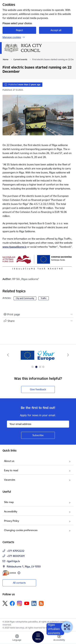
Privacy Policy (12, 521)
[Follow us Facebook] (12, 603)
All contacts (19, 583)
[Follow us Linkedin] (34, 603)
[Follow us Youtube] (27, 603)
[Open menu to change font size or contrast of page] (59, 638)
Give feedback (38, 389)
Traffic (44, 298)
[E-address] (9, 573)
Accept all (56, 30)
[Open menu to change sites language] (17, 638)
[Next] (68, 355)
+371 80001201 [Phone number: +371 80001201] (16, 556)
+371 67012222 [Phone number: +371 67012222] (16, 551)
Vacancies (10, 480)
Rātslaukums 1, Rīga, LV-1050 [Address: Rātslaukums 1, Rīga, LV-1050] (24, 566)
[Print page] (38, 314)
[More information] (19, 573)
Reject (19, 30)
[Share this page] (38, 321)
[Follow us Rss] (41, 603)
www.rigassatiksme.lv (14, 247)
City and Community (25, 298)
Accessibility (11, 511)
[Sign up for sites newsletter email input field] (38, 424)
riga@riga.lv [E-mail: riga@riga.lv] (13, 561)
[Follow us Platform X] (5, 603)
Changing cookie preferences (21, 530)
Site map (9, 502)
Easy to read (11, 470)
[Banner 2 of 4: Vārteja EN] (38, 355)
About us (9, 461)
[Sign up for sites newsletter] (38, 435)
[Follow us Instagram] (20, 603)
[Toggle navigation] (38, 637)
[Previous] (8, 355)
